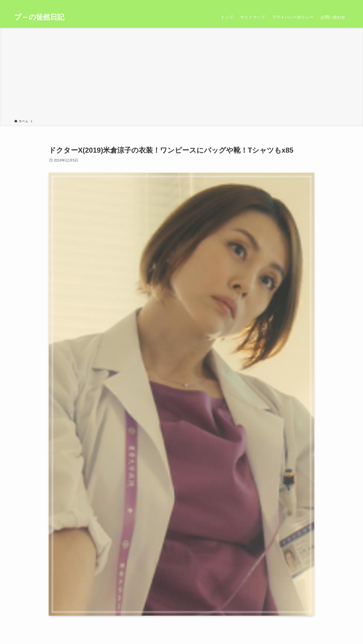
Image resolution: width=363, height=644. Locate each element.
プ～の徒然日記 (39, 17)
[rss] (337, 3)
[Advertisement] (181, 74)
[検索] (345, 3)
